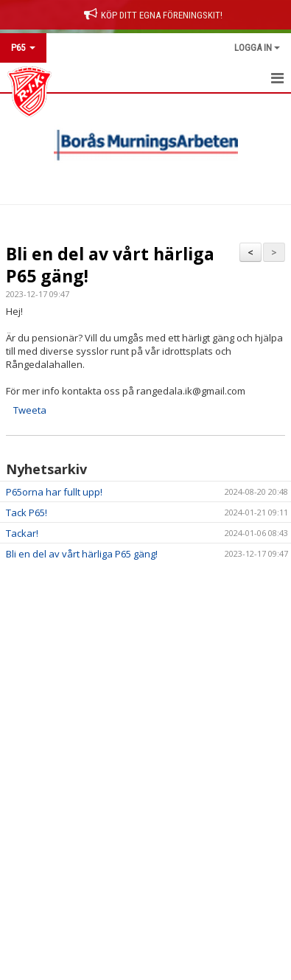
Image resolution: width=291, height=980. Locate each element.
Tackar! (22, 533)
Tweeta (30, 410)
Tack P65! (27, 512)
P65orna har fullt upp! (54, 492)
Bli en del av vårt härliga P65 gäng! (110, 265)
